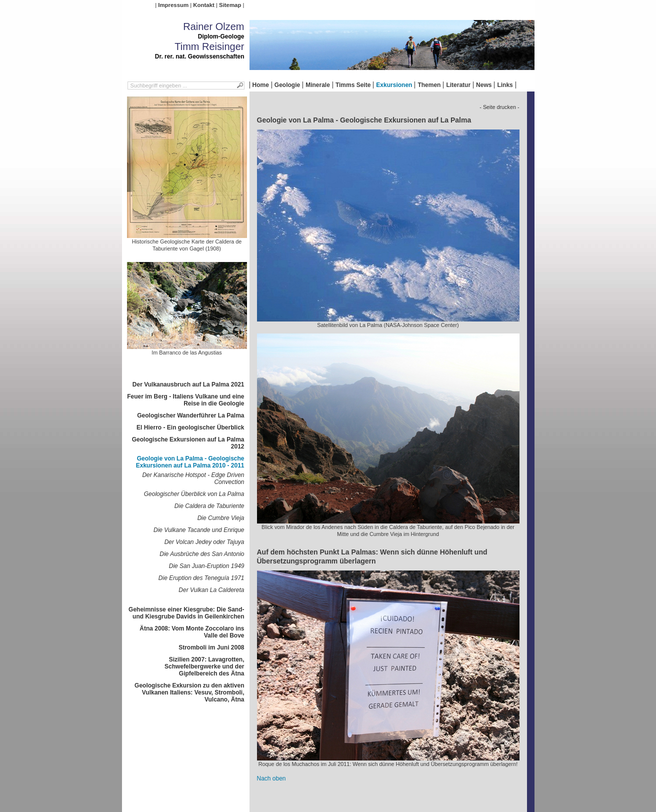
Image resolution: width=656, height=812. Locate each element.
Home (261, 85)
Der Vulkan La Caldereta (211, 590)
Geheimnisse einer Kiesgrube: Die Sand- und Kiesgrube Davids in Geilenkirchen (186, 613)
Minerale (318, 85)
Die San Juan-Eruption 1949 (207, 566)
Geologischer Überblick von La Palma (194, 494)
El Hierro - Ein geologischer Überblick (190, 427)
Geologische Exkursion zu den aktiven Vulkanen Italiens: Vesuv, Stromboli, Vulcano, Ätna (189, 692)
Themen (429, 85)
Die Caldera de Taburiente (209, 506)
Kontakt (203, 5)
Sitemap (230, 5)
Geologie (287, 85)
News (484, 85)
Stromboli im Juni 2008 (211, 647)
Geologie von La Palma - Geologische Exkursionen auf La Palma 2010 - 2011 (190, 462)
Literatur (458, 85)
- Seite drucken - (499, 107)
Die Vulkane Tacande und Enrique (199, 530)
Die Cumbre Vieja (221, 518)
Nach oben (271, 778)
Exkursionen (394, 85)
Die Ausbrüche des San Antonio (202, 554)
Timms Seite (353, 85)
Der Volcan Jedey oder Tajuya (204, 542)
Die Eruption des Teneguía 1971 (201, 578)
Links (505, 85)
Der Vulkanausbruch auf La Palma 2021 (188, 384)
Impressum (173, 5)
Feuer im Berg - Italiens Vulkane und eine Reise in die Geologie (185, 400)
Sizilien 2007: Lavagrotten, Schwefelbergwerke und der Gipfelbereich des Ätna (204, 666)
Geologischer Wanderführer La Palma (190, 415)
